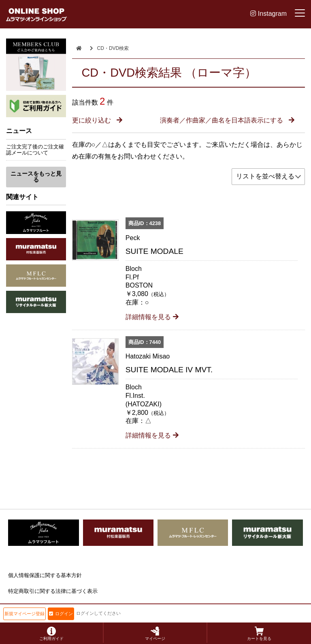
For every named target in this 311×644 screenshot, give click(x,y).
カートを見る (259, 634)
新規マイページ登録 (24, 614)
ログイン (61, 614)
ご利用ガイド (51, 634)
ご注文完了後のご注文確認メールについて (35, 150)
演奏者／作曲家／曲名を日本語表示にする (227, 120)
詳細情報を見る (152, 317)
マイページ (155, 634)
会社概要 (19, 607)
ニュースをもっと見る (36, 177)
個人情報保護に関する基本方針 (45, 575)
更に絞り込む (97, 120)
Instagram (268, 14)
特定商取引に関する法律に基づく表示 (53, 591)
